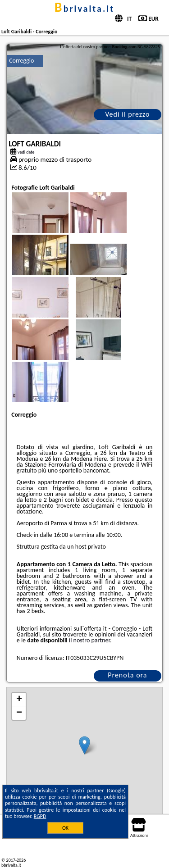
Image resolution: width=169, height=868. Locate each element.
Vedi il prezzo (127, 114)
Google (116, 791)
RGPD (40, 816)
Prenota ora (127, 675)
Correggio (21, 61)
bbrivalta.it (84, 9)
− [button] (19, 713)
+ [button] (19, 700)
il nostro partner (89, 640)
